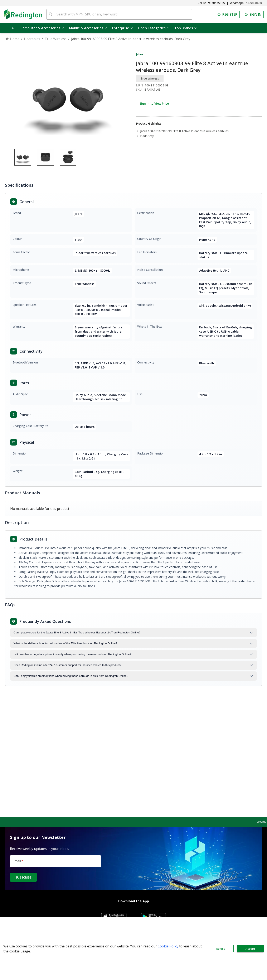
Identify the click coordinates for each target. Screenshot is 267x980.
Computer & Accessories (42, 28)
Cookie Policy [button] (168, 946)
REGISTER (228, 14)
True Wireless (56, 39)
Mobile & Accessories (88, 28)
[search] (51, 14)
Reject (220, 949)
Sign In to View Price (154, 104)
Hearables (32, 39)
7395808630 (254, 3)
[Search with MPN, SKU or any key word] (123, 14)
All (10, 28)
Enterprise (122, 28)
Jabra (139, 54)
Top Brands (186, 28)
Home (12, 39)
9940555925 (217, 3)
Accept (250, 949)
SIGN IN (253, 14)
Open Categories (154, 28)
